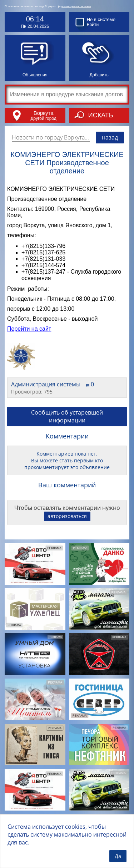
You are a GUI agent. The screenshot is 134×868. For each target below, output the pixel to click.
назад (110, 137)
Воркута (44, 113)
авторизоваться (67, 516)
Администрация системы (75, 6)
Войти (93, 25)
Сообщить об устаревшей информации (67, 416)
